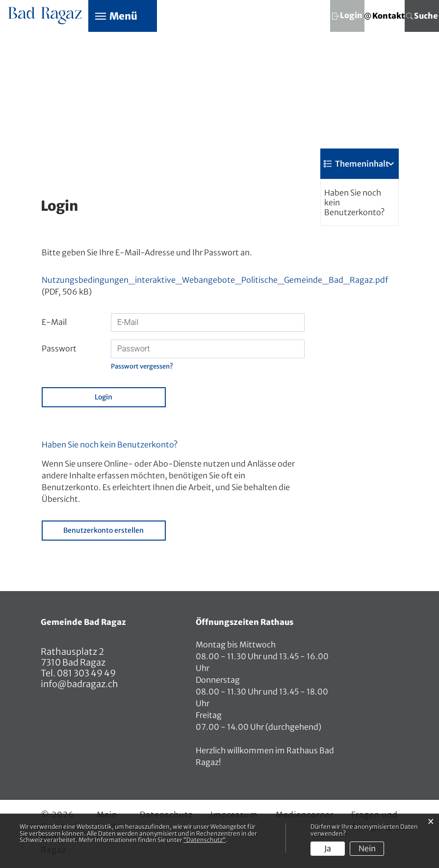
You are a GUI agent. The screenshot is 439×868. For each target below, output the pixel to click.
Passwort (59, 349)
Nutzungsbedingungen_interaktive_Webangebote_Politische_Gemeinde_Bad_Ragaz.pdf (215, 280)
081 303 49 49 (86, 674)
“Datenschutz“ (205, 840)
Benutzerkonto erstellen (103, 531)
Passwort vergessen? (142, 366)
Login (103, 397)
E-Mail (54, 322)
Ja (328, 848)
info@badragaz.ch (79, 684)
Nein (367, 848)
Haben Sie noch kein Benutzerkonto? (354, 202)
